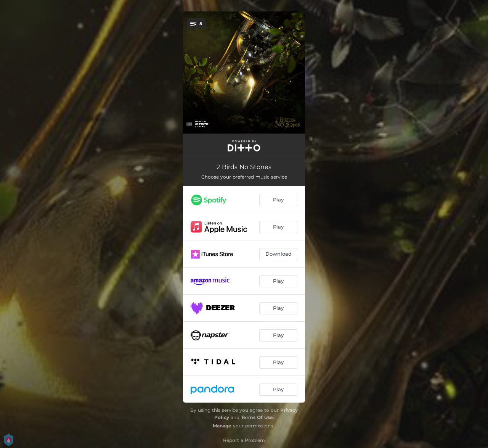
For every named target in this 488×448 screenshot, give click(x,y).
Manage (222, 426)
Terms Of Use (257, 417)
